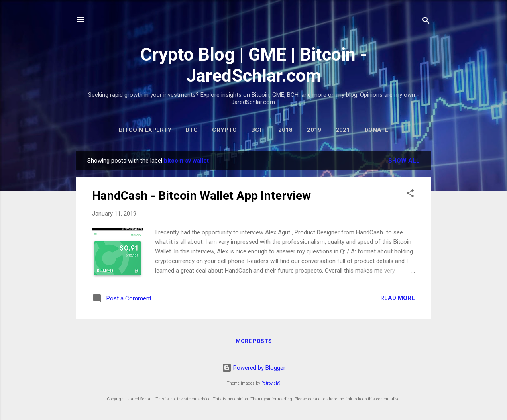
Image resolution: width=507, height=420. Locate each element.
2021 (343, 130)
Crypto (224, 130)
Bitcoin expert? (145, 130)
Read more (398, 298)
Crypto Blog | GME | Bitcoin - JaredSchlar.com (254, 65)
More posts (254, 341)
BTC (192, 130)
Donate (376, 130)
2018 (285, 130)
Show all (404, 161)
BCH (257, 130)
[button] (410, 195)
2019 (314, 130)
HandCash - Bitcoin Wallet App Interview (201, 195)
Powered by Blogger (254, 368)
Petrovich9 (271, 383)
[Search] (426, 22)
